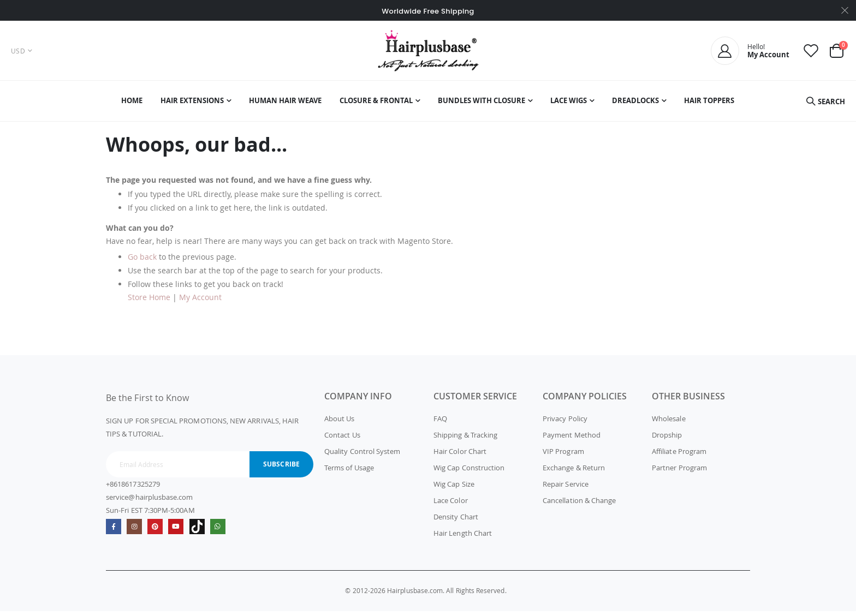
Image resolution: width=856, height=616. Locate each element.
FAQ (440, 423)
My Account (200, 302)
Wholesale (669, 423)
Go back (142, 262)
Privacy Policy (565, 423)
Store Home (149, 302)
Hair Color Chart (460, 456)
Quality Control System (362, 456)
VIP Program (563, 456)
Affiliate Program (679, 456)
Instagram (136, 532)
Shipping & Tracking (465, 440)
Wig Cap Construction (469, 473)
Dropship (667, 440)
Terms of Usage (349, 473)
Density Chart (456, 522)
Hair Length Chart (463, 538)
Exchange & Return (574, 473)
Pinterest (157, 532)
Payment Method (572, 440)
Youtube (179, 532)
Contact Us (342, 440)
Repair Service (566, 489)
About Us (340, 423)
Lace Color (451, 505)
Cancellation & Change (579, 505)
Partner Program (679, 473)
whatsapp (222, 532)
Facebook (114, 532)
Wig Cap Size (454, 489)
